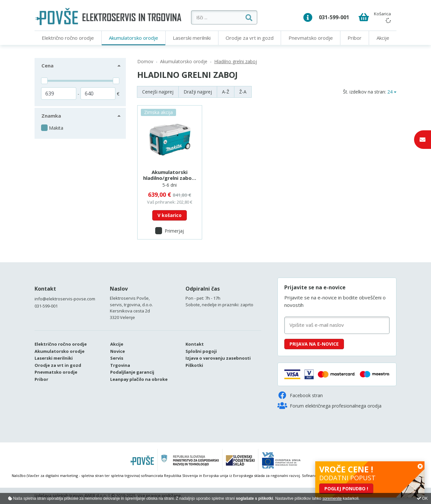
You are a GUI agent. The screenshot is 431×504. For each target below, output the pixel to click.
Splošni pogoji (201, 351)
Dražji (198, 92)
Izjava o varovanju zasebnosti (218, 358)
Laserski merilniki (192, 38)
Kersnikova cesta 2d (130, 311)
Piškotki (194, 365)
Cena (47, 65)
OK (422, 498)
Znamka (51, 116)
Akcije (383, 38)
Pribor (355, 38)
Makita (56, 128)
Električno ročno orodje (68, 38)
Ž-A (243, 92)
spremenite (332, 498)
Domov (145, 61)
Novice (118, 351)
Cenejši (158, 92)
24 (390, 92)
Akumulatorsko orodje (134, 38)
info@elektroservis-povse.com (65, 299)
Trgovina (120, 365)
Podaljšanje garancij (132, 372)
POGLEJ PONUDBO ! (346, 489)
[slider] (44, 81)
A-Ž (226, 92)
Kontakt (45, 289)
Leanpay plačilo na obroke (139, 379)
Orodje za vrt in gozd (250, 38)
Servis (117, 358)
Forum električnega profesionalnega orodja (329, 406)
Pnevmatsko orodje (311, 38)
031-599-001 (334, 17)
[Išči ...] (233, 17)
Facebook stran (300, 395)
